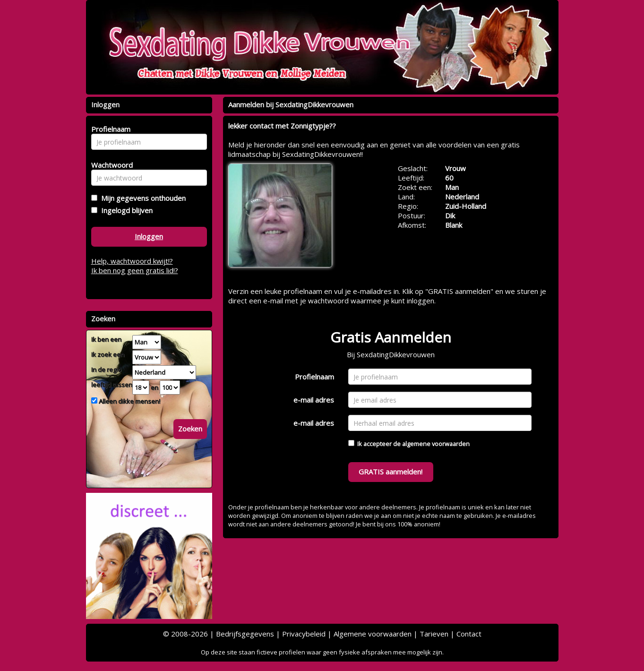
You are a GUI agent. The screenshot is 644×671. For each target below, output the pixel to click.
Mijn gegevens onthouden (142, 198)
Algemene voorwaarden (373, 634)
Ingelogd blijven (125, 210)
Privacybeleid (304, 634)
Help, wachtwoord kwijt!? (132, 261)
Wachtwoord (109, 165)
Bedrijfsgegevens (245, 634)
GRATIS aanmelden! (391, 472)
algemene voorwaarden (436, 444)
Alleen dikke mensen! (129, 401)
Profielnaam (314, 377)
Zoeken (190, 429)
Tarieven (434, 634)
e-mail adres (314, 400)
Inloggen (149, 236)
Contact (469, 634)
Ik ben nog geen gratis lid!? (135, 270)
